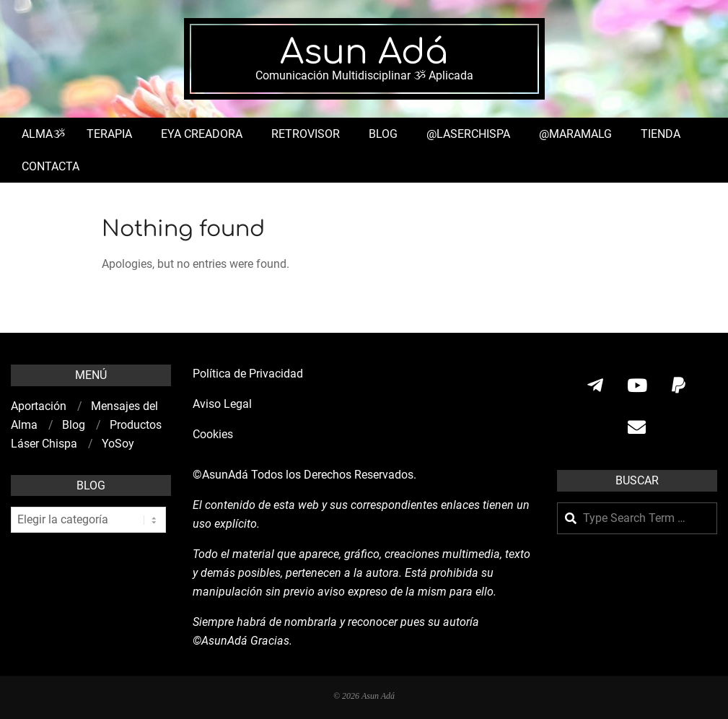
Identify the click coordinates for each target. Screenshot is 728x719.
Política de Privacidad (248, 374)
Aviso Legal (222, 404)
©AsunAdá (220, 475)
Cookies (214, 434)
